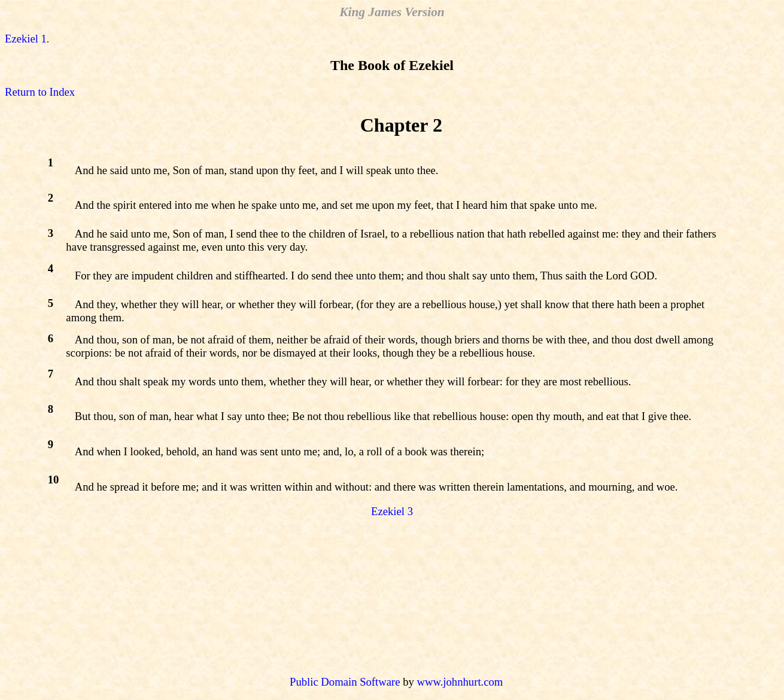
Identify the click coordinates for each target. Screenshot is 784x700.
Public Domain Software (345, 682)
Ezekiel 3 (392, 511)
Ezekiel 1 (26, 39)
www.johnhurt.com (460, 682)
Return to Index (40, 92)
